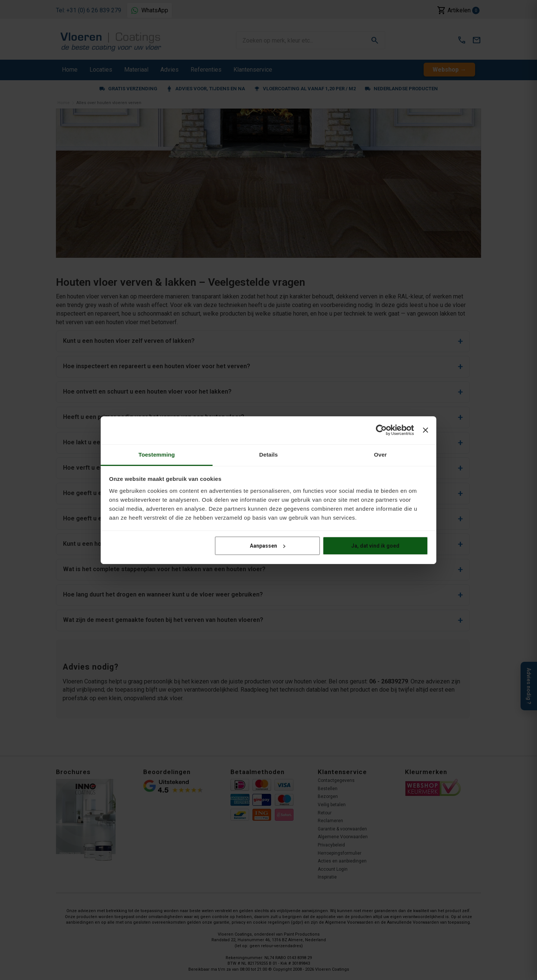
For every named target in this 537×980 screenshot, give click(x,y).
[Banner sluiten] (425, 430)
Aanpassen (268, 546)
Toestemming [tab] (157, 454)
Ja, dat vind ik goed (375, 546)
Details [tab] (268, 454)
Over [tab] (381, 454)
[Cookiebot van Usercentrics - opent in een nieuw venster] (381, 430)
